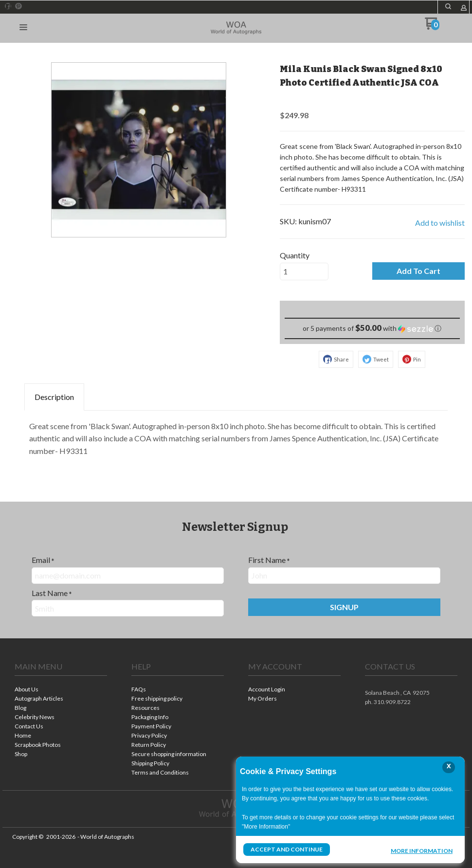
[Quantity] (304, 271)
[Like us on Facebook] (8, 6)
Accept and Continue (287, 849)
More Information (422, 850)
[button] (448, 6)
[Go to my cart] (432, 27)
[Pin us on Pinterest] (18, 6)
